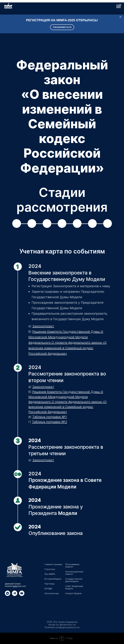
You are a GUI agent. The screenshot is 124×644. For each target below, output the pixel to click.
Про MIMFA (50, 574)
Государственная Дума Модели (74, 580)
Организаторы (52, 593)
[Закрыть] (121, 17)
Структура (50, 569)
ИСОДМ (48, 589)
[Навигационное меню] (119, 6)
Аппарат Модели (73, 593)
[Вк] (8, 595)
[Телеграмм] (15, 595)
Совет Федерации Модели (74, 587)
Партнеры (49, 584)
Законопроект (43, 326)
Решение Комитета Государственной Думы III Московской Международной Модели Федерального (66, 337)
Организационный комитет (74, 573)
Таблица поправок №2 (49, 422)
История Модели (53, 579)
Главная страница (53, 564)
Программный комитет (72, 566)
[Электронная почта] (22, 595)
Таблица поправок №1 (50, 417)
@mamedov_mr (68, 625)
